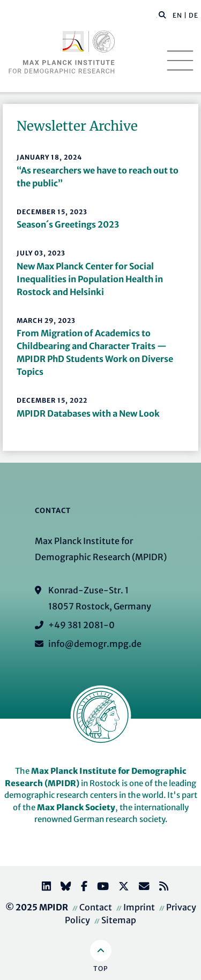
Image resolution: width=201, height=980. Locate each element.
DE (193, 15)
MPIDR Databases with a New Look (88, 413)
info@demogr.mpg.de (95, 644)
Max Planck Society (76, 807)
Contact (96, 907)
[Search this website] (157, 16)
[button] (162, 14)
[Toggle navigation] (180, 61)
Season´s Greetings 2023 (68, 224)
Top (100, 968)
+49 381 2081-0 (81, 625)
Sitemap (119, 920)
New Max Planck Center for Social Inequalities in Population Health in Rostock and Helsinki (90, 279)
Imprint (139, 907)
